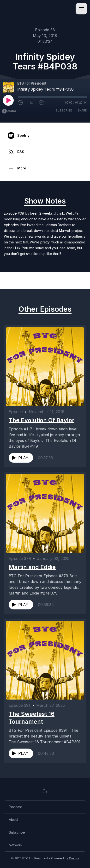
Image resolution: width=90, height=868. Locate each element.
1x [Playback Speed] (31, 103)
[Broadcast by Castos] (9, 111)
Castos (74, 858)
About (14, 820)
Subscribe (64, 110)
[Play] (8, 100)
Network (16, 845)
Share (82, 110)
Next (76, 281)
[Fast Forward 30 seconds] (42, 103)
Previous (17, 281)
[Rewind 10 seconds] (21, 103)
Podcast (15, 807)
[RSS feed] (45, 791)
